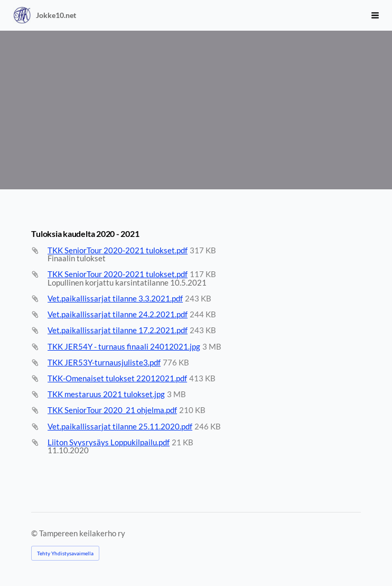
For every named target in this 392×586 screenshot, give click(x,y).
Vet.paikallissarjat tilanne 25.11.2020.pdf (120, 426)
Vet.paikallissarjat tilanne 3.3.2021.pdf (115, 298)
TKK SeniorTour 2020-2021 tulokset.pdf (118, 250)
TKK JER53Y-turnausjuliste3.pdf (104, 362)
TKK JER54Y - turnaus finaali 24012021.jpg (124, 346)
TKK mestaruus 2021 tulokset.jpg (106, 394)
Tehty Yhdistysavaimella (65, 553)
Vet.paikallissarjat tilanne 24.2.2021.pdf (118, 314)
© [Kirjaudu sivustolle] (35, 533)
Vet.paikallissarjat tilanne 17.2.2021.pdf (118, 330)
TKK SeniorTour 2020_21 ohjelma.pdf (112, 410)
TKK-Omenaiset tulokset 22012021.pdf (117, 378)
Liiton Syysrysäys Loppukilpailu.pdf (109, 442)
